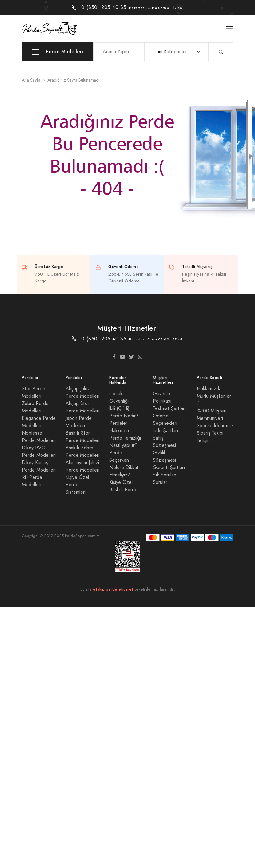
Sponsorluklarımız (215, 426)
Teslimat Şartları (169, 408)
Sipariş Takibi (210, 433)
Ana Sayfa (31, 80)
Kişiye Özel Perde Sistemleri (77, 485)
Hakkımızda (209, 389)
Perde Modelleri (58, 52)
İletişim (204, 440)
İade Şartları (166, 431)
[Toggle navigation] (230, 29)
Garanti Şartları (169, 468)
